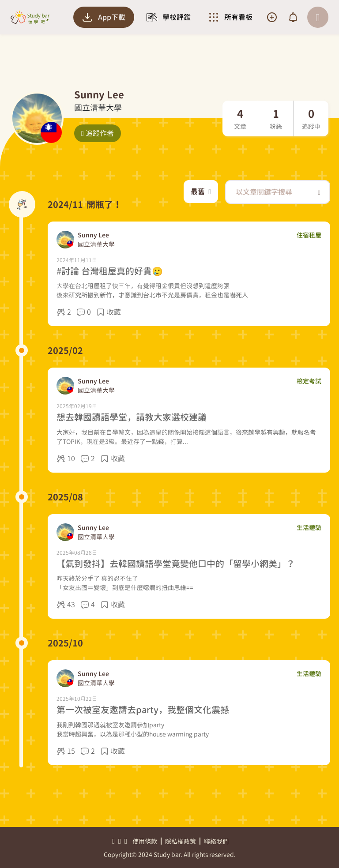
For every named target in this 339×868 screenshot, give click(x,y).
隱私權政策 (181, 841)
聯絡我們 (216, 841)
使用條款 (145, 841)
